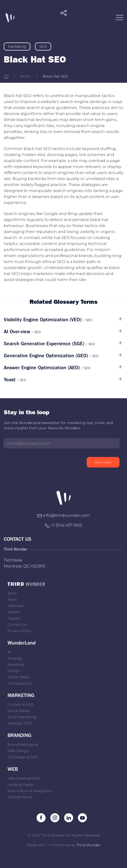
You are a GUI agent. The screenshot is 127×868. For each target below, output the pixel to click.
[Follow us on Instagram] (55, 817)
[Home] (6, 76)
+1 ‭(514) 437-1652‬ (67, 525)
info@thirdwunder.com (67, 515)
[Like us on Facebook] (41, 817)
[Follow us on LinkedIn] (69, 817)
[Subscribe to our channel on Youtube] (82, 817)
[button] (64, 17)
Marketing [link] (17, 46)
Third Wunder (88, 845)
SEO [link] (43, 46)
